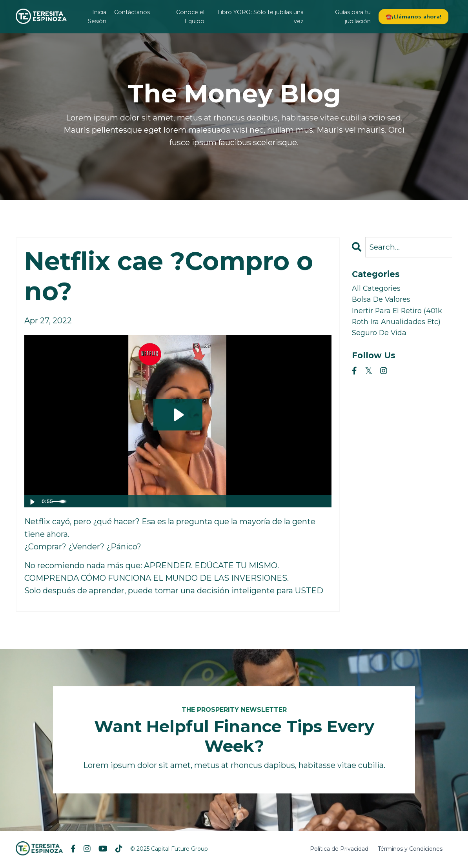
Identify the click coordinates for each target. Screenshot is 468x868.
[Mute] (293, 502)
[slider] (170, 502)
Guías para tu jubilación (354, 16)
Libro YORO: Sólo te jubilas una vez (262, 16)
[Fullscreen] (324, 502)
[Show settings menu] (308, 502)
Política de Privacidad (339, 850)
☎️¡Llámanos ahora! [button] (414, 16)
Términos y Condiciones (410, 850)
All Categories (379, 290)
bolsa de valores (384, 303)
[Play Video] (32, 502)
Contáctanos (132, 12)
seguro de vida (382, 353)
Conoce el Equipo (190, 16)
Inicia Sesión (98, 16)
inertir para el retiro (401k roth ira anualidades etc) (392, 328)
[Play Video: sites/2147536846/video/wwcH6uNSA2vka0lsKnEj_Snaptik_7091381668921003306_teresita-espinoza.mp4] (178, 415)
